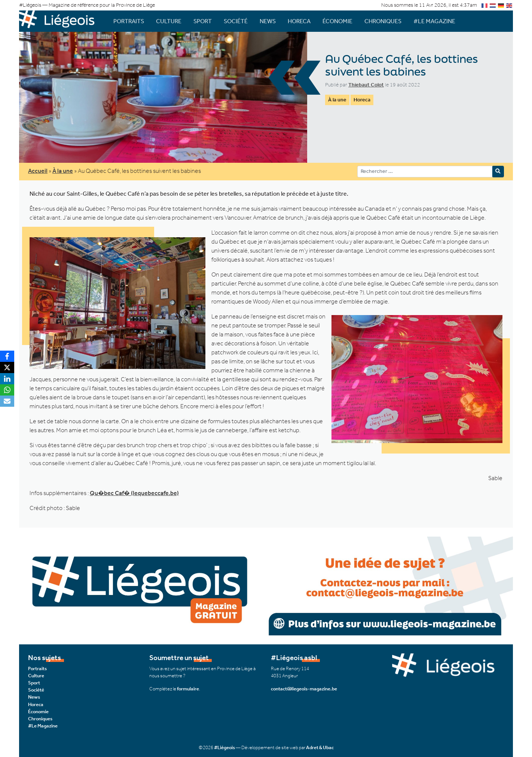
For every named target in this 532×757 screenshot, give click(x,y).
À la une (337, 100)
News (268, 21)
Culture (169, 21)
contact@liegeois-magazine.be (304, 689)
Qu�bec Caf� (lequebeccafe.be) (134, 493)
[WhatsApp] (7, 390)
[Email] (7, 401)
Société (236, 21)
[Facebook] (7, 356)
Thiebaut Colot (366, 85)
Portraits (129, 21)
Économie (337, 21)
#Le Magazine (434, 21)
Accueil (38, 171)
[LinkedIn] (7, 379)
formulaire (188, 689)
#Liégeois (224, 747)
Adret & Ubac (320, 747)
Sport (203, 21)
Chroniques (383, 21)
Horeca (299, 21)
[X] (7, 367)
